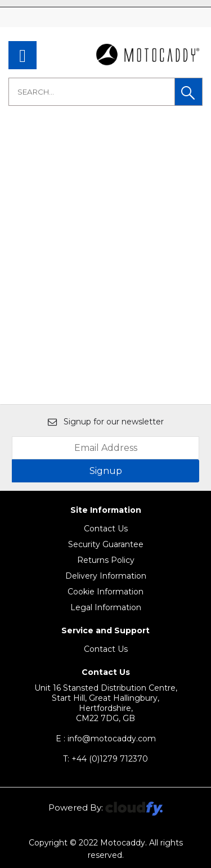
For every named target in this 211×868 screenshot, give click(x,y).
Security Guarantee (106, 544)
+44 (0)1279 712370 (105, 759)
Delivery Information (106, 576)
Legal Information (106, 607)
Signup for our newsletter (106, 422)
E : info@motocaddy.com (106, 739)
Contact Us (106, 529)
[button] (188, 92)
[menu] (23, 55)
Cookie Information (105, 592)
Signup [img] (106, 471)
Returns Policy (106, 560)
